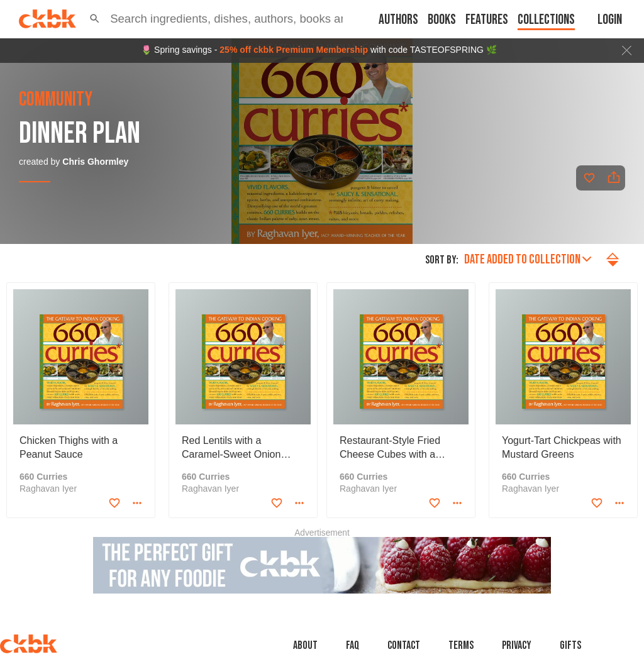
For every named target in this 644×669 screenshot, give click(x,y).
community (56, 100)
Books (442, 20)
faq (353, 645)
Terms (461, 645)
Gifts (570, 645)
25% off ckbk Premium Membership (294, 50)
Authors (398, 20)
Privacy (517, 645)
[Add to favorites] (589, 178)
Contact (404, 645)
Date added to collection (528, 259)
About (305, 645)
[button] (95, 19)
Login (610, 20)
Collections (546, 20)
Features (487, 20)
